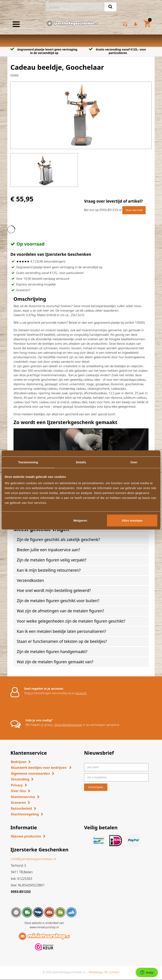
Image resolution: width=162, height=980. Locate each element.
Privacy (17, 785)
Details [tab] (81, 462)
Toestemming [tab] (28, 462)
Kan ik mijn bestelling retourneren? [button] (49, 570)
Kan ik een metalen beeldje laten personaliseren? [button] (61, 631)
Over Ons (18, 791)
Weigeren (80, 520)
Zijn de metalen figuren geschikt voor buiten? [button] (58, 601)
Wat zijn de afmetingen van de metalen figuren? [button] (60, 611)
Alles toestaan (132, 520)
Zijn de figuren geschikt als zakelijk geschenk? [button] (58, 540)
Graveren (18, 803)
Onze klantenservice (68, 725)
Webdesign (96, 972)
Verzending (20, 779)
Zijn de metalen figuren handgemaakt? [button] (52, 652)
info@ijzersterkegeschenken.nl (33, 859)
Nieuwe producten (26, 836)
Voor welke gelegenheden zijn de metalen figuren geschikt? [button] (71, 621)
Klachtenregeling (25, 814)
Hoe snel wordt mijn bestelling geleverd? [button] (54, 590)
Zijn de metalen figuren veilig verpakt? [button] (52, 560)
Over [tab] (134, 462)
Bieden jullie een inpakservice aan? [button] (48, 550)
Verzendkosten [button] (30, 580)
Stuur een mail (134, 210)
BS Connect (112, 972)
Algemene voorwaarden (30, 773)
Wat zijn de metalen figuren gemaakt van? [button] (55, 662)
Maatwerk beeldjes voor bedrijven (39, 768)
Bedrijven (19, 762)
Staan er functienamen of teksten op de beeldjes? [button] (62, 641)
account (81, 693)
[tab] (81, 540)
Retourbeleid (21, 808)
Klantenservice (23, 797)
